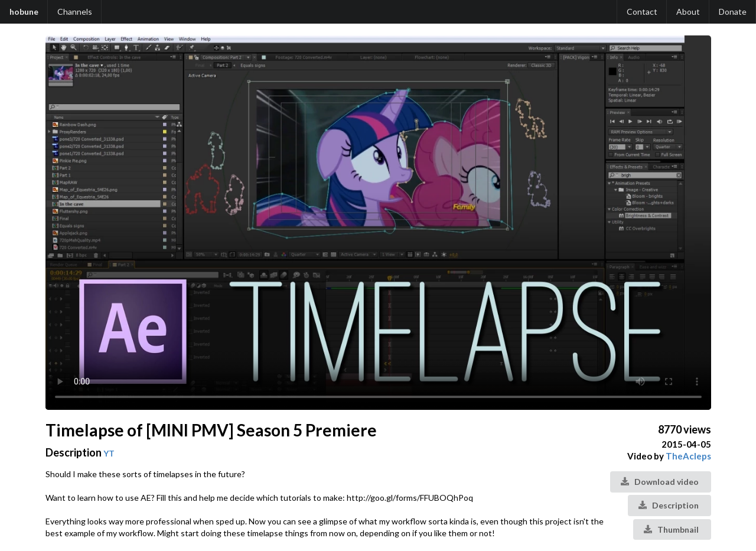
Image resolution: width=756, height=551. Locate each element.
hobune (24, 12)
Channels (75, 12)
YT (109, 453)
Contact (642, 12)
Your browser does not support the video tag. (378, 223)
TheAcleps (688, 456)
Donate (733, 12)
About (688, 12)
